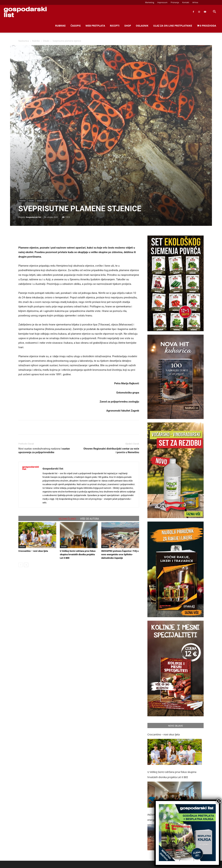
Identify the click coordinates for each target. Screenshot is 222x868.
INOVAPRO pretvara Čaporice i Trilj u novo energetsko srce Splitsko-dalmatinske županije (120, 554)
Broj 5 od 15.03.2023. (59, 201)
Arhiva (195, 2)
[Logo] (25, 12)
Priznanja (175, 2)
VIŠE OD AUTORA (89, 519)
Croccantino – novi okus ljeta (33, 551)
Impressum (162, 2)
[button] (214, 12)
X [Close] (219, 801)
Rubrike (60, 26)
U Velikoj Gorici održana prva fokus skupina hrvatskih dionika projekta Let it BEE (78, 554)
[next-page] (26, 565)
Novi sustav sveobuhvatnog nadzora (44, 450)
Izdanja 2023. (42, 201)
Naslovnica (24, 41)
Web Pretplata (95, 26)
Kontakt (186, 2)
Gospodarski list (34, 217)
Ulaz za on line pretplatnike (173, 26)
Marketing (150, 2)
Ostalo (46, 41)
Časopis (76, 26)
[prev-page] (21, 565)
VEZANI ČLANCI (67, 519)
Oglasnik (142, 26)
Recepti (115, 26)
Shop (128, 26)
